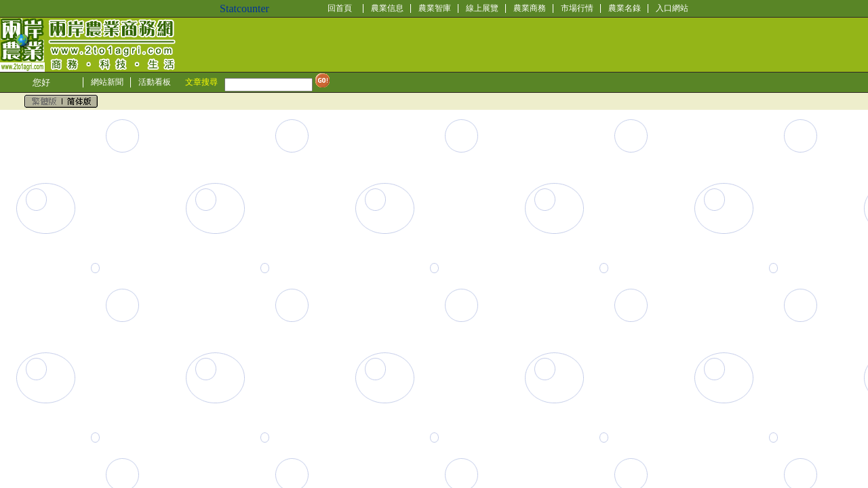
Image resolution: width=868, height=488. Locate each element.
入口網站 (672, 8)
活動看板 (155, 82)
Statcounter (244, 8)
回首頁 (340, 8)
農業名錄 (625, 8)
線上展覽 (482, 8)
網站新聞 (107, 82)
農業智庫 (435, 8)
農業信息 (387, 8)
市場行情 (577, 8)
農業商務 (530, 8)
